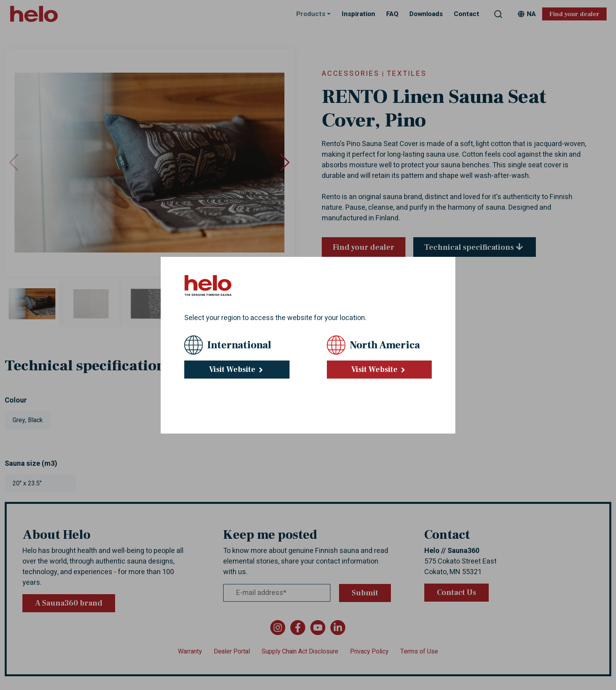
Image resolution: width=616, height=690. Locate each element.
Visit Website (237, 370)
